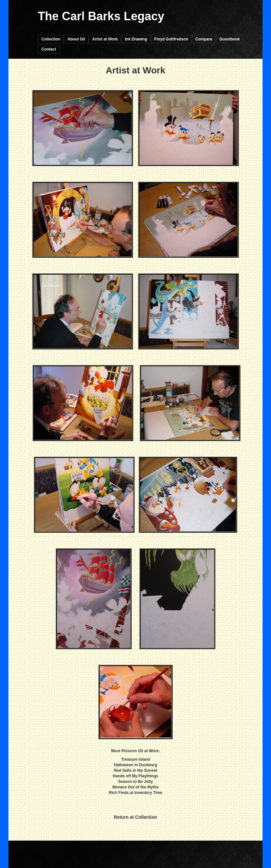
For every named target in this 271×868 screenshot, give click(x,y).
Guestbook (230, 39)
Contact (49, 49)
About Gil (76, 39)
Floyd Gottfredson (171, 39)
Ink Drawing (136, 39)
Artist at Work (105, 39)
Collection (51, 39)
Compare (204, 39)
